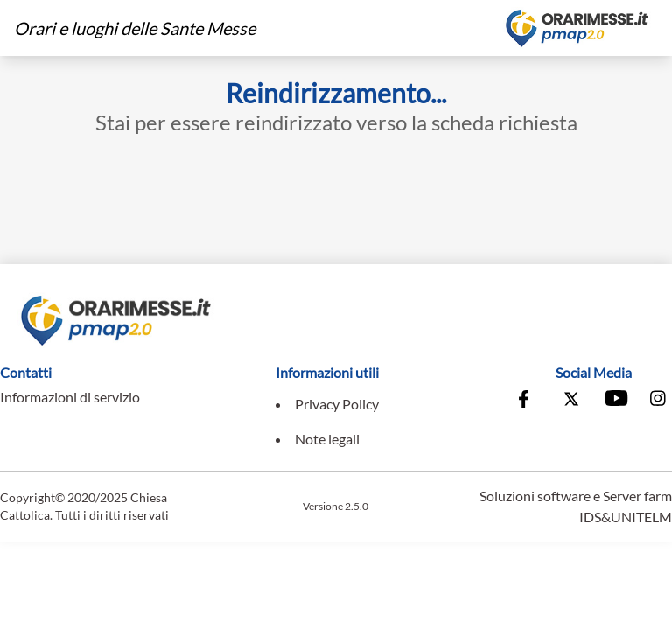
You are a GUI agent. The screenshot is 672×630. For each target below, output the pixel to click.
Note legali (327, 439)
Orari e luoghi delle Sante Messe (135, 28)
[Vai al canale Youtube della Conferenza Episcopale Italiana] (615, 401)
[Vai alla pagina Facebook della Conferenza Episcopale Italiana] (528, 401)
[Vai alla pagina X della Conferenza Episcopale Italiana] (571, 401)
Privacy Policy (337, 404)
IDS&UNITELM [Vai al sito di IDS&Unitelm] (626, 517)
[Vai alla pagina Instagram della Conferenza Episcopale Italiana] (659, 401)
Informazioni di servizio (70, 397)
